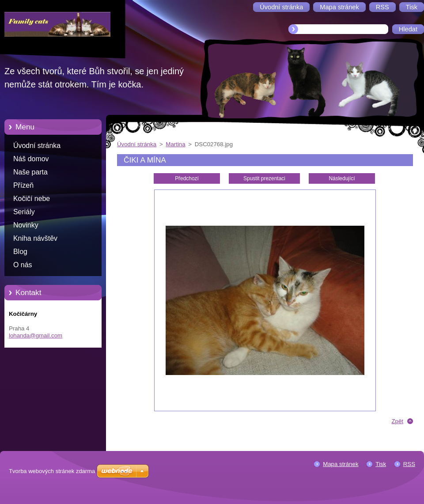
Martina (175, 144)
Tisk (381, 464)
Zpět (397, 421)
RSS (409, 464)
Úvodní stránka (37, 146)
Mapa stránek (341, 464)
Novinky (26, 225)
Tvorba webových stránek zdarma (52, 471)
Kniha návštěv (35, 238)
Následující (342, 178)
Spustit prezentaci (264, 178)
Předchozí (187, 178)
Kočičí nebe (32, 199)
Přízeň (23, 185)
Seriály (24, 212)
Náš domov (31, 159)
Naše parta (30, 172)
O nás (23, 265)
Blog (20, 252)
